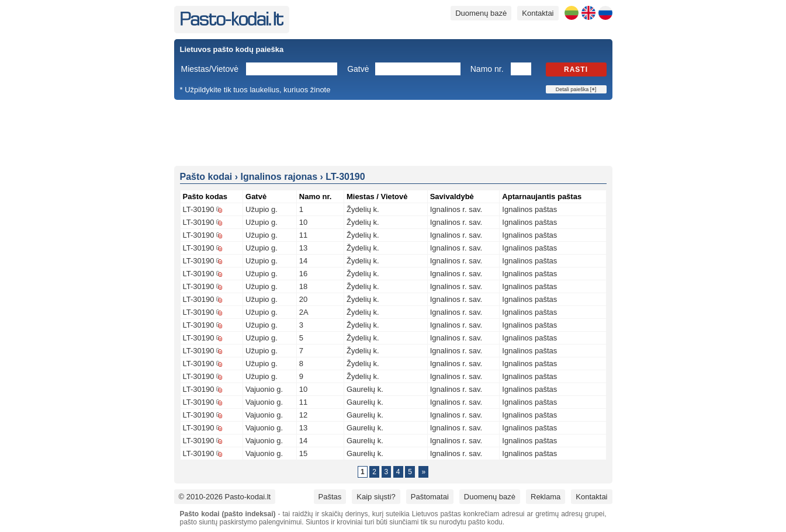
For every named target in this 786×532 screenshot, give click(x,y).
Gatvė (358, 69)
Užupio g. (262, 209)
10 (303, 222)
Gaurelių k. (365, 389)
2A (304, 312)
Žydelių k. (363, 209)
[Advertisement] (393, 132)
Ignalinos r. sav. (456, 209)
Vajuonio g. (264, 389)
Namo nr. (487, 69)
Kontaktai (538, 13)
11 (303, 235)
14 (303, 261)
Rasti (576, 69)
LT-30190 (199, 209)
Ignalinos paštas (529, 209)
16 (303, 274)
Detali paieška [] (576, 89)
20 (303, 299)
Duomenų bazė (481, 13)
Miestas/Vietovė (210, 69)
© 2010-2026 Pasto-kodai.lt (225, 497)
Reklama (546, 497)
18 (303, 286)
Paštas (330, 497)
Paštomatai (430, 497)
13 (303, 248)
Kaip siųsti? (376, 497)
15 (303, 453)
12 (303, 415)
